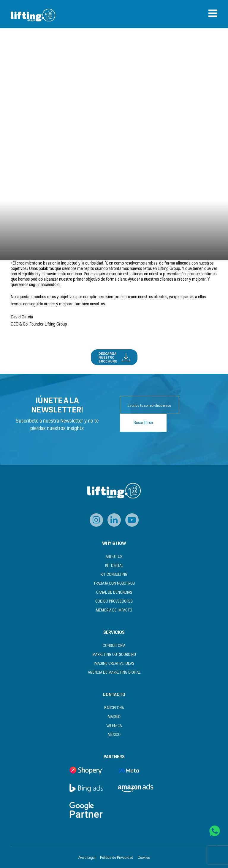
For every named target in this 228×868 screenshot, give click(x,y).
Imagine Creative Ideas (114, 664)
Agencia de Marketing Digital (114, 673)
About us (114, 557)
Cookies (144, 858)
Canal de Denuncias (114, 593)
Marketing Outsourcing (114, 655)
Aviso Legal (87, 858)
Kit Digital (114, 566)
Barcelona (114, 708)
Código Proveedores (114, 602)
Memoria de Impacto (114, 610)
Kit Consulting (114, 575)
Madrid (114, 717)
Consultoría (114, 646)
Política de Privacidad (117, 858)
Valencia (114, 726)
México (114, 735)
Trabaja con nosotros (114, 584)
